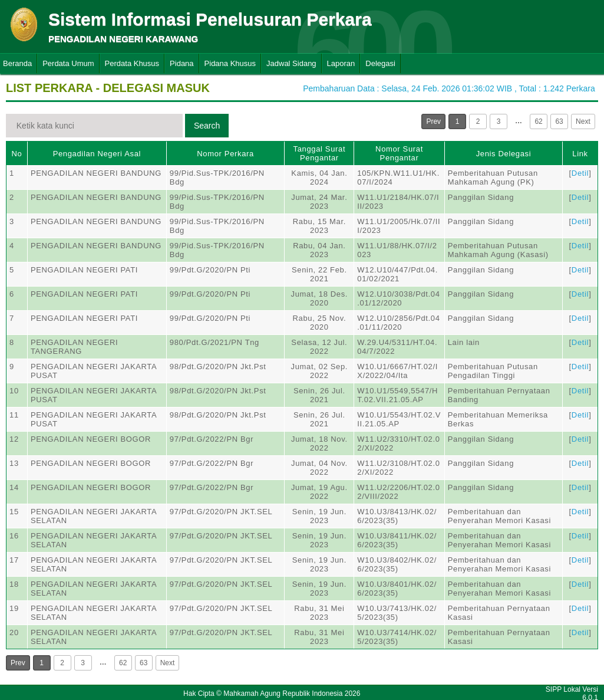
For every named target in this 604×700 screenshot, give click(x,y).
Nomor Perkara (225, 154)
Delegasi (380, 63)
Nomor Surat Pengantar (399, 153)
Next (583, 121)
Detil (580, 173)
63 (559, 121)
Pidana (181, 63)
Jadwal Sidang (291, 63)
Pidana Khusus (230, 63)
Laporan (341, 63)
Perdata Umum (68, 63)
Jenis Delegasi (504, 154)
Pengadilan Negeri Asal (97, 154)
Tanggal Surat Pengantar (320, 153)
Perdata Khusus (132, 63)
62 (538, 121)
